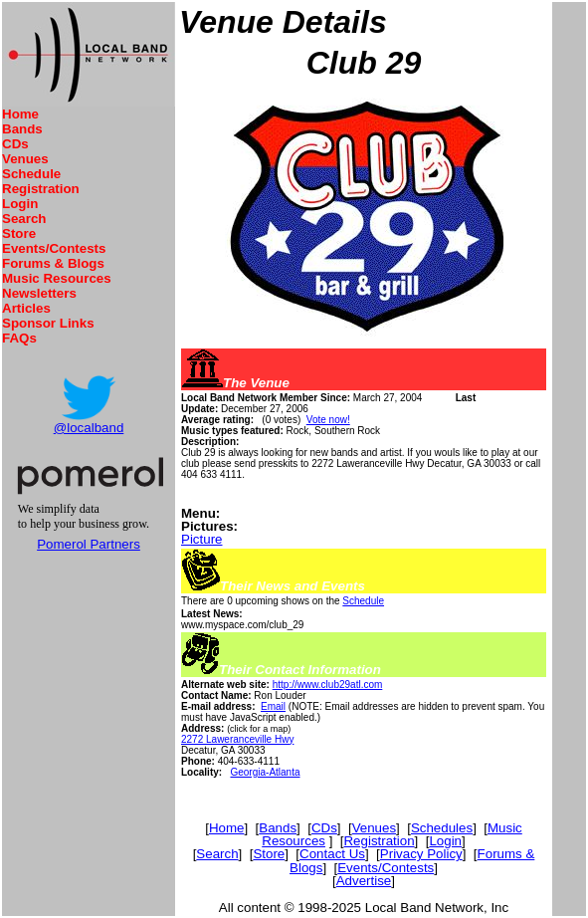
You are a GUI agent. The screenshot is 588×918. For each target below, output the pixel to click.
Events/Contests (54, 248)
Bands (22, 129)
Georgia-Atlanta (265, 772)
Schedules (442, 828)
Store (19, 233)
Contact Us (332, 854)
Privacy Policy (421, 854)
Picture (201, 539)
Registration (41, 189)
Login (20, 204)
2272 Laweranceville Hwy (237, 739)
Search (24, 219)
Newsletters (39, 293)
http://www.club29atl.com (328, 685)
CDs (15, 144)
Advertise (364, 881)
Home (20, 114)
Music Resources (57, 278)
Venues (25, 159)
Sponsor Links (48, 323)
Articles (26, 308)
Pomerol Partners (89, 544)
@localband (89, 428)
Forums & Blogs (53, 263)
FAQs (19, 338)
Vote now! (328, 420)
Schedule (31, 174)
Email (273, 706)
